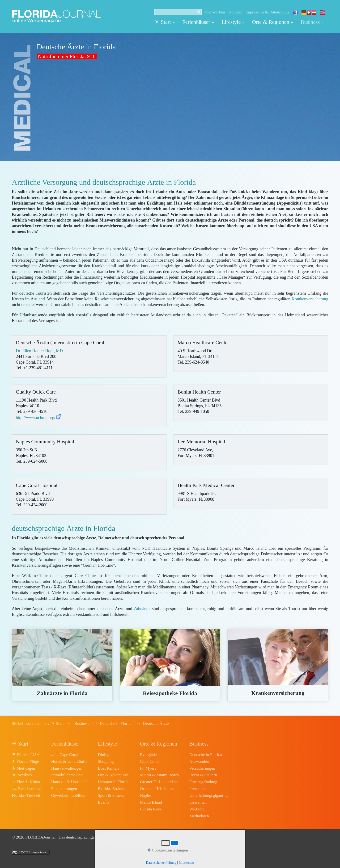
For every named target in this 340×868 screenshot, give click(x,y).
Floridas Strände (111, 788)
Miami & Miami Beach (159, 775)
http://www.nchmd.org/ (36, 418)
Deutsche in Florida (206, 755)
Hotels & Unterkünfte (69, 761)
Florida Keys (151, 809)
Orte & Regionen (273, 22)
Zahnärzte (142, 609)
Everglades (149, 755)
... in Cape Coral (65, 755)
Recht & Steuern (203, 775)
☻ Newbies (22, 775)
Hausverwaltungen (67, 768)
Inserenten (198, 802)
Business (312, 22)
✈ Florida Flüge (25, 761)
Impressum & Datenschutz (268, 12)
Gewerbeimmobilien (68, 795)
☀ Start (165, 22)
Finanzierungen (64, 788)
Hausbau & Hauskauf (69, 782)
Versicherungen (202, 768)
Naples (146, 795)
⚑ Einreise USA (26, 755)
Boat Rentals (108, 768)
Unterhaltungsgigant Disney (209, 795)
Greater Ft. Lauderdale (159, 782)
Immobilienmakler (67, 775)
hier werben (215, 12)
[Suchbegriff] (178, 12)
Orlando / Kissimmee (158, 788)
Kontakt (235, 12)
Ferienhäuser (198, 22)
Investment (199, 788)
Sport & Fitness (111, 795)
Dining (104, 755)
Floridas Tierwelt (26, 795)
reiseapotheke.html (170, 665)
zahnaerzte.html (62, 665)
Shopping (106, 761)
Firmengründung (203, 782)
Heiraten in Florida (114, 782)
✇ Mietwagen (23, 768)
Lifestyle (233, 22)
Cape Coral (149, 761)
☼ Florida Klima (26, 782)
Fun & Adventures (113, 775)
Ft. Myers (148, 768)
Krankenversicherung (310, 299)
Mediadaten (199, 816)
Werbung (197, 809)
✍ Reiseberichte (26, 788)
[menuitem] (167, 22)
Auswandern (200, 761)
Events (103, 802)
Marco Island (151, 802)
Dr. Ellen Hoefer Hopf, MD (39, 351)
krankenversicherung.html (278, 665)
